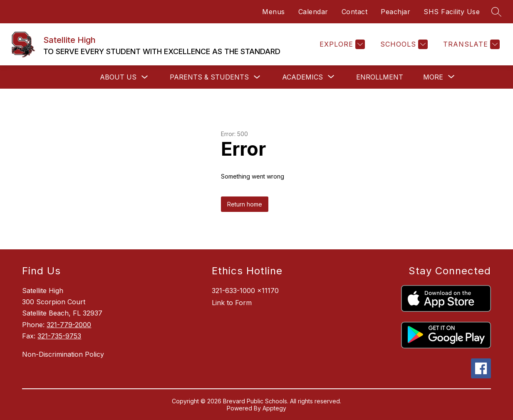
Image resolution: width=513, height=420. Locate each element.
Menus (274, 12)
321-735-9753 (59, 336)
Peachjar (395, 12)
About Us (118, 77)
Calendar (313, 12)
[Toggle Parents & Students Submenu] (257, 77)
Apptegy (274, 408)
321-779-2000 (69, 325)
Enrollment (380, 77)
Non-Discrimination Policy (63, 354)
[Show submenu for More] (433, 77)
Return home (245, 204)
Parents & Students (209, 77)
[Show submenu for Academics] (302, 77)
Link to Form (232, 303)
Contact (355, 12)
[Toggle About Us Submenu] (145, 77)
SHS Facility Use (452, 12)
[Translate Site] (470, 44)
